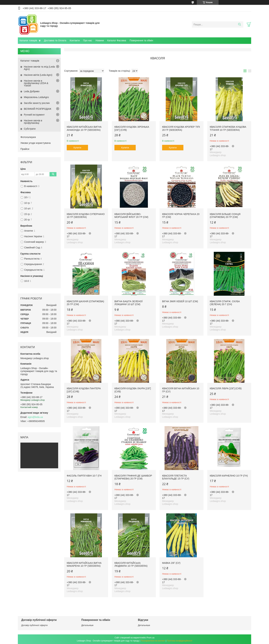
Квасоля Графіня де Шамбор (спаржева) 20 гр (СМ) (133, 477)
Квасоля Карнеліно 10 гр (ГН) (229, 476)
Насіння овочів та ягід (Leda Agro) (39, 68)
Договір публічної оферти (34, 625)
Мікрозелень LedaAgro (36, 97)
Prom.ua (151, 638)
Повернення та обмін (141, 40)
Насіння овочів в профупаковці (33, 122)
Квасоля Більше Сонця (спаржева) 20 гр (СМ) (225, 216)
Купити (77, 148)
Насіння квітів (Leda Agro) (38, 75)
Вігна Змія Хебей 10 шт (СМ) (180, 301)
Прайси (25, 149)
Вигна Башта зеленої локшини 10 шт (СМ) (128, 303)
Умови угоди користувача (36, 143)
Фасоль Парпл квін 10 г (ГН (84, 476)
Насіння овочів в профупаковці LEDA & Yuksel (36, 83)
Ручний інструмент (34, 115)
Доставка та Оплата (55, 40)
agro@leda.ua (35, 417)
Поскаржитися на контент (153, 641)
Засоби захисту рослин (37, 103)
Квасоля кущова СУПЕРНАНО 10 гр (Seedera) (86, 216)
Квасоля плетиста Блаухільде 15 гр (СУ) (176, 477)
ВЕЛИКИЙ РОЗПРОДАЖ (38, 109)
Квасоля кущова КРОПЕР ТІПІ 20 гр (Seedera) (181, 128)
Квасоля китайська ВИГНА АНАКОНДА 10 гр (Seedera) (84, 128)
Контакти (75, 40)
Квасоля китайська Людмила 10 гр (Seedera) (131, 564)
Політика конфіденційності (180, 641)
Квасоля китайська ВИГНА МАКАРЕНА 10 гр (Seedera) (84, 564)
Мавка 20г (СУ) (171, 563)
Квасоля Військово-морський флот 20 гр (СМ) (131, 216)
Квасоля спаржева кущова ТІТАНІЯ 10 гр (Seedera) (228, 128)
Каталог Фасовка (117, 40)
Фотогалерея (28, 137)
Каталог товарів (28, 40)
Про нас (88, 40)
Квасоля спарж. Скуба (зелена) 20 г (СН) (225, 303)
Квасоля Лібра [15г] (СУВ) (226, 388)
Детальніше (87, 625)
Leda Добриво (32, 91)
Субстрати (30, 129)
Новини (100, 40)
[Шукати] (239, 25)
